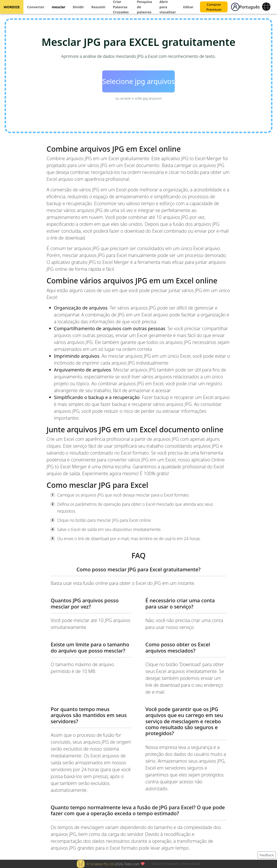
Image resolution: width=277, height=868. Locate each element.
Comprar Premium (214, 7)
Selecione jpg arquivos (138, 81)
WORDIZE (12, 7)
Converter (36, 7)
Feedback (267, 855)
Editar (188, 7)
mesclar (59, 7)
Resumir (98, 7)
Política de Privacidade (165, 864)
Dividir (78, 7)
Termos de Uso (191, 864)
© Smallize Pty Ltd (100, 864)
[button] (235, 7)
